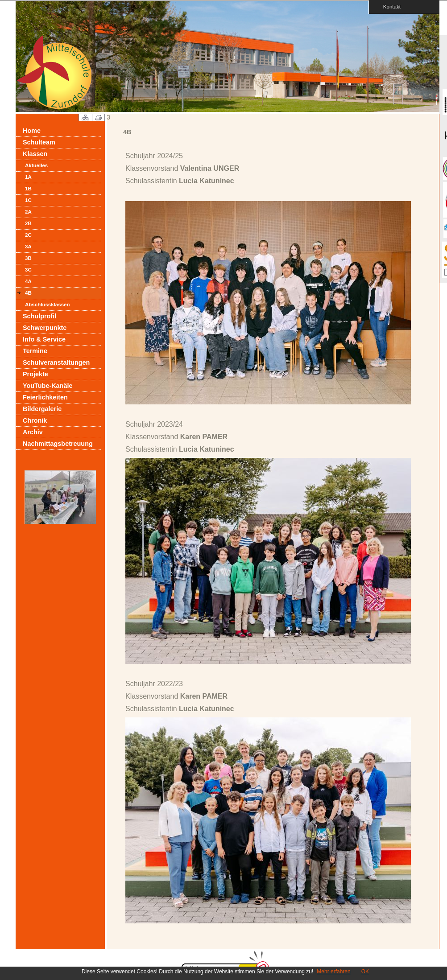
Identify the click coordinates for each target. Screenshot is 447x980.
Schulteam (39, 142)
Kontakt (389, 6)
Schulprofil (39, 316)
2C (28, 235)
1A (28, 177)
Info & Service (44, 339)
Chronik (35, 420)
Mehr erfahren (333, 972)
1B (28, 189)
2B (28, 223)
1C (28, 200)
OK (365, 972)
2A (28, 212)
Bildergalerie (42, 409)
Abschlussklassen (48, 305)
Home (32, 131)
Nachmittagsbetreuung (58, 444)
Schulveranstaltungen (56, 362)
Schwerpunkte (45, 328)
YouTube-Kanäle (48, 386)
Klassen (35, 154)
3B (28, 258)
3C (28, 270)
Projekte (35, 374)
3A (28, 247)
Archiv (33, 432)
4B (28, 293)
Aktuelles (36, 165)
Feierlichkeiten (45, 397)
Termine (35, 351)
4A (28, 281)
